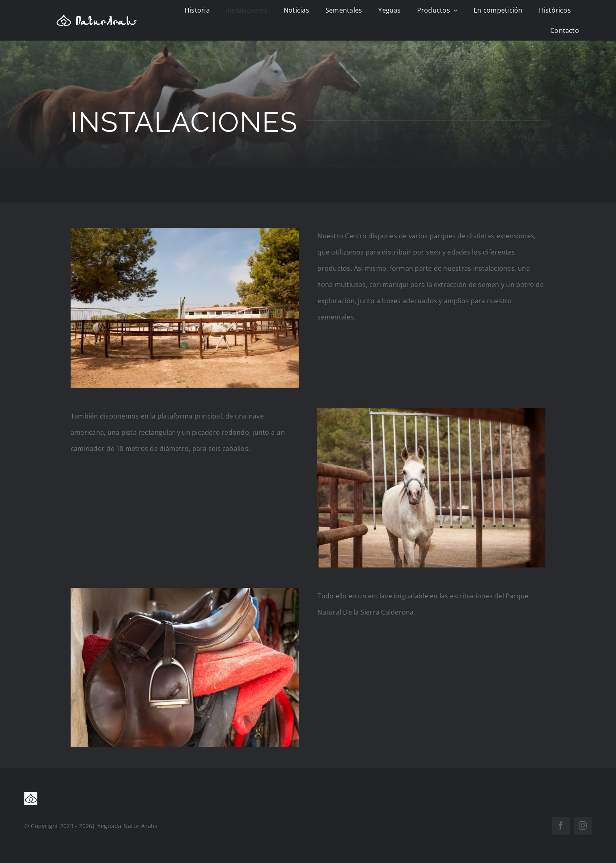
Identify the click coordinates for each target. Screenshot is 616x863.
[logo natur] (97, 17)
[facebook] (561, 826)
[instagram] (583, 826)
